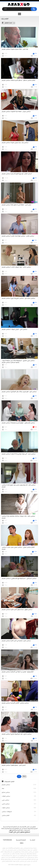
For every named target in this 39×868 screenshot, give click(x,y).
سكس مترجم (19, 785)
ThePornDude (7, 840)
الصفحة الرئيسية (21, 840)
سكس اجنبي (19, 804)
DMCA (22, 843)
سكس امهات (19, 796)
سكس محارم (19, 793)
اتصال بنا (32, 840)
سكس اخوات (19, 808)
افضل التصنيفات (9, 782)
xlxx (19, 789)
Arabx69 (16, 865)
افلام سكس (19, 816)
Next (24, 776)
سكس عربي (19, 800)
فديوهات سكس (19, 812)
